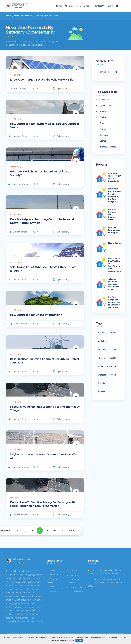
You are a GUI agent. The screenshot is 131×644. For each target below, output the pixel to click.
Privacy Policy (83, 637)
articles (88, 6)
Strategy (102, 129)
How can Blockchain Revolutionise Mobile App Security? (41, 173)
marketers (102, 341)
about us (69, 6)
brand (113, 375)
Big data (102, 117)
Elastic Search (114, 243)
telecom (101, 358)
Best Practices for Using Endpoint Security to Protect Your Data (45, 361)
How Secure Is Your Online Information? (36, 315)
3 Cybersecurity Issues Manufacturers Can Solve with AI (44, 456)
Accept (79, 640)
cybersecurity (61, 89)
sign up (73, 575)
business (102, 333)
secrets (113, 358)
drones (114, 333)
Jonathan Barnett (19, 136)
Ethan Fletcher (19, 324)
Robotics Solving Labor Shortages (114, 230)
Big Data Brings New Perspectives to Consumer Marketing (114, 302)
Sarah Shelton (19, 89)
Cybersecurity (104, 106)
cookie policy (75, 591)
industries (102, 349)
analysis (101, 392)
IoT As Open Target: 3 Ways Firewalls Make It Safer (42, 80)
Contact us (99, 6)
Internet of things (106, 147)
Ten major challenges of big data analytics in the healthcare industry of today (105, 582)
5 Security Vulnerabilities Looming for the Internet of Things (45, 409)
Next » (73, 531)
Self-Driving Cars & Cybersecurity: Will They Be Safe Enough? (43, 269)
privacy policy (75, 587)
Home (59, 6)
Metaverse (103, 100)
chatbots (102, 375)
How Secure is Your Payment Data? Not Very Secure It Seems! (44, 126)
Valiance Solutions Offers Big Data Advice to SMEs (114, 284)
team (79, 6)
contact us (53, 591)
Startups (102, 141)
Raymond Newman (19, 184)
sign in (72, 571)
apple (100, 366)
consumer (112, 366)
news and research (23, 16)
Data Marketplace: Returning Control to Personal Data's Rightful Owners (42, 221)
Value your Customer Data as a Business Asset (113, 215)
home (51, 570)
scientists (102, 383)
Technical (102, 135)
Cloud (100, 123)
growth (114, 349)
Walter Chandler (19, 232)
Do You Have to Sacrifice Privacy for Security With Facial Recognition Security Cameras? (42, 504)
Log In (110, 6)
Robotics (102, 111)
